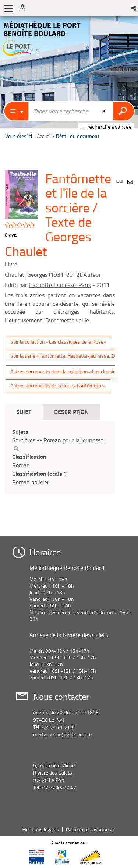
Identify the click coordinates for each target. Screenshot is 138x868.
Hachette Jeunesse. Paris (60, 285)
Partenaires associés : (90, 829)
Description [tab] (71, 412)
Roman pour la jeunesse (73, 440)
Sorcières (24, 440)
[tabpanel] (60, 457)
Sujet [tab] (24, 412)
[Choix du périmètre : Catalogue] (17, 111)
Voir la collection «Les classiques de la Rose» (58, 342)
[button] (134, 8)
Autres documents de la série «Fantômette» (58, 385)
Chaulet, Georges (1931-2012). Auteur (53, 274)
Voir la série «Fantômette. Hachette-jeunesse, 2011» (68, 356)
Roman (21, 465)
